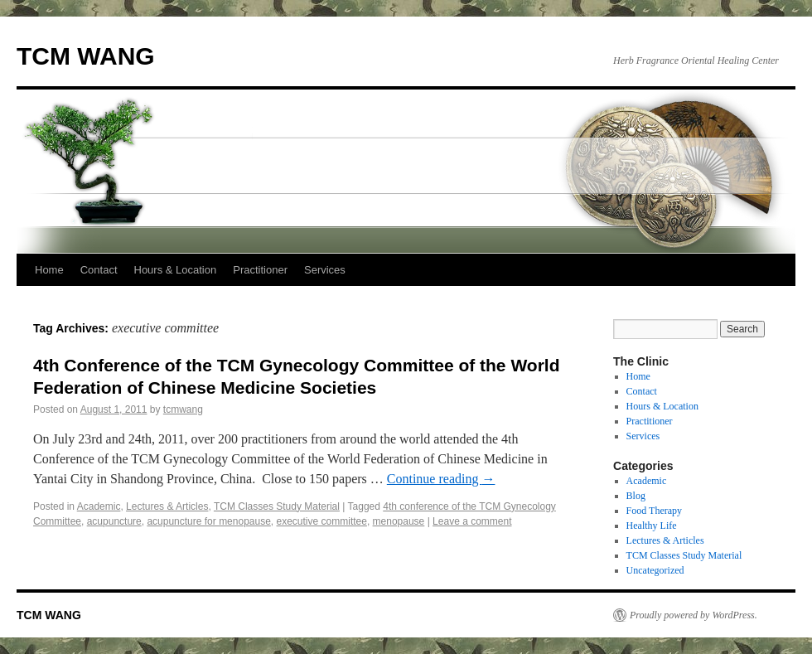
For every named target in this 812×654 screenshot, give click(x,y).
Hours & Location (176, 270)
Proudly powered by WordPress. (694, 615)
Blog (636, 496)
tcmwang (183, 409)
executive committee (322, 521)
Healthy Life (652, 526)
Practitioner (260, 270)
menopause (399, 521)
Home (49, 270)
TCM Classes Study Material (277, 506)
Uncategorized (655, 570)
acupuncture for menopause (208, 521)
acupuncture (114, 521)
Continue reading (441, 479)
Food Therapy (654, 511)
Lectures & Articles (167, 506)
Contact (99, 270)
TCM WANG (86, 56)
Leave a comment (472, 521)
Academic (99, 506)
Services (325, 270)
